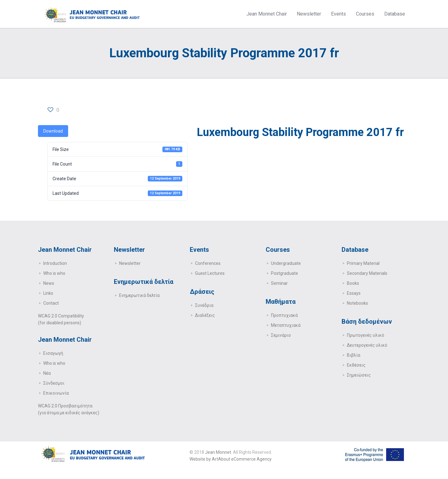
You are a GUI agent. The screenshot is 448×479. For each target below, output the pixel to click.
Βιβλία (354, 355)
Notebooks (357, 303)
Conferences (208, 263)
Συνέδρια (204, 305)
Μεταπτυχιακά (286, 325)
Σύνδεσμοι (54, 383)
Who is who (54, 273)
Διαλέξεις (205, 315)
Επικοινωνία (56, 393)
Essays (354, 293)
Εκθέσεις (356, 365)
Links (48, 293)
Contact (51, 303)
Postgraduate (285, 273)
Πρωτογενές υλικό (366, 335)
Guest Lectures (210, 273)
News (49, 283)
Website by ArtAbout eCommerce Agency (231, 459)
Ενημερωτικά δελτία (139, 295)
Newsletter (130, 263)
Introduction (55, 263)
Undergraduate (286, 263)
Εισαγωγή (53, 353)
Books (353, 283)
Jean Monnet (218, 452)
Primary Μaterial (363, 263)
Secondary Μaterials (367, 273)
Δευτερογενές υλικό (367, 345)
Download (53, 131)
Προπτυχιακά (284, 315)
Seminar (279, 283)
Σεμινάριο (281, 335)
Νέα (47, 373)
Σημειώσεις (359, 375)
